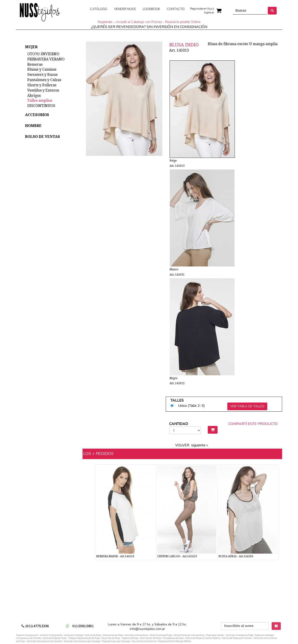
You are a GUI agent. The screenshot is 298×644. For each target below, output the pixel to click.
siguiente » (200, 445)
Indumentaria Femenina (144, 641)
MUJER (31, 47)
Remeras (35, 64)
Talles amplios (40, 101)
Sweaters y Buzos (42, 75)
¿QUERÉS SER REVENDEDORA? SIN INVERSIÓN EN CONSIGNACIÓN (149, 27)
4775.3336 (41, 626)
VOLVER (182, 445)
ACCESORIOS (37, 115)
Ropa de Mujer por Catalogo (116, 641)
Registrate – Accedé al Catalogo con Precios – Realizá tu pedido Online (149, 22)
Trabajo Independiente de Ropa (84, 638)
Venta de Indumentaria (136, 635)
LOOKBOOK (151, 9)
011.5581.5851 (83, 626)
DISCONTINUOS (41, 106)
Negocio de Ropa (130, 638)
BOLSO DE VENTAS (43, 137)
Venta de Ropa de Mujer (55, 638)
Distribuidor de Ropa (151, 638)
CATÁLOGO (99, 9)
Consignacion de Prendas (29, 638)
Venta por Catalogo (74, 635)
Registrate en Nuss (202, 9)
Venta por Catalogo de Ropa (240, 635)
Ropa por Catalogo (264, 635)
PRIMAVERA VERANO (46, 59)
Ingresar (209, 12)
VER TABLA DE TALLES (247, 406)
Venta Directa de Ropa (161, 635)
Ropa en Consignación (27, 635)
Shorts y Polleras (42, 85)
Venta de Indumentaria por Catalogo (82, 641)
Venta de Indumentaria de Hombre (44, 641)
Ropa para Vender (215, 635)
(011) (29, 626)
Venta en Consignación (51, 635)
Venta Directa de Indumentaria (189, 635)
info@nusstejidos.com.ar (147, 629)
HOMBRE (33, 126)
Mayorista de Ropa (111, 638)
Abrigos (34, 96)
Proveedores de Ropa (173, 638)
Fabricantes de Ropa (113, 635)
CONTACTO (176, 9)
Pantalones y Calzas (44, 80)
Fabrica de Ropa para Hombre (237, 638)
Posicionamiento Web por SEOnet (174, 641)
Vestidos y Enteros (43, 90)
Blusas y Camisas (42, 69)
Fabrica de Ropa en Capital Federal (203, 638)
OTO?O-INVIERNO (43, 54)
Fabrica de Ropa (93, 635)
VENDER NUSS (125, 9)
